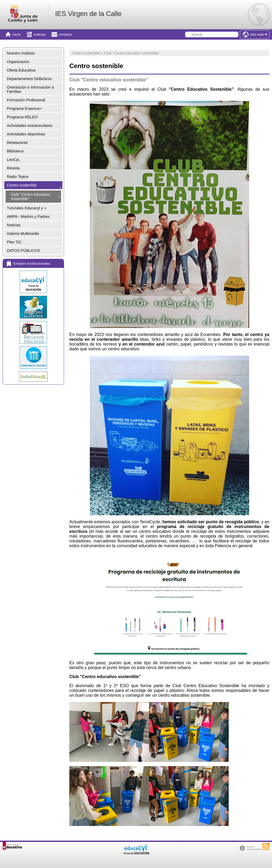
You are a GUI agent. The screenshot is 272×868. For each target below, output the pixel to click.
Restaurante (17, 143)
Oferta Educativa (21, 70)
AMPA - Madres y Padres (28, 217)
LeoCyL (14, 160)
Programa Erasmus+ (24, 109)
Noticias (14, 225)
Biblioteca (15, 151)
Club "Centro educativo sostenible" (31, 197)
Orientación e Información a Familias (30, 89)
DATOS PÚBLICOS (24, 251)
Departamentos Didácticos (29, 79)
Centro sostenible (22, 185)
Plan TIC (14, 242)
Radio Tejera (18, 177)
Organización (18, 62)
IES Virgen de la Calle (88, 14)
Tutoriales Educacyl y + (27, 208)
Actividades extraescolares (30, 126)
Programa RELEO (22, 117)
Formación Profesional (26, 100)
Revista (13, 168)
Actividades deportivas (26, 134)
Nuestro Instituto (21, 53)
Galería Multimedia (23, 234)
